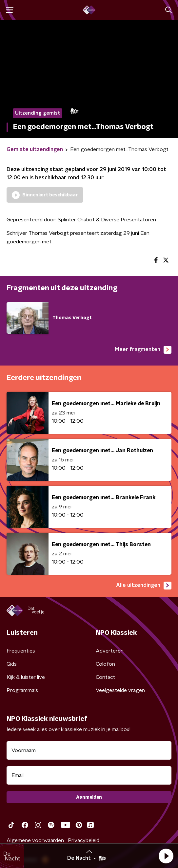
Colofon (105, 664)
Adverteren (110, 651)
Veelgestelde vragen (120, 690)
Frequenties (21, 651)
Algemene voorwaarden (35, 840)
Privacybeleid (84, 840)
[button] (166, 856)
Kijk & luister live (26, 677)
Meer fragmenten (143, 350)
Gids (12, 664)
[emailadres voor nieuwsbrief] (89, 775)
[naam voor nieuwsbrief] (89, 750)
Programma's (22, 690)
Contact (105, 677)
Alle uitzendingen (144, 586)
